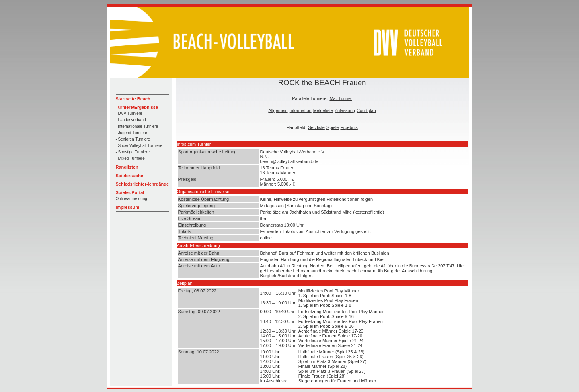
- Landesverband (131, 120)
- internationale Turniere (137, 126)
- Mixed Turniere (130, 158)
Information (301, 110)
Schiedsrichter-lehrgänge (143, 184)
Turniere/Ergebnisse (137, 107)
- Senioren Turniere (133, 139)
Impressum (128, 207)
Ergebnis (349, 127)
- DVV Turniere (129, 113)
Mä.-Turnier (341, 98)
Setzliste (316, 127)
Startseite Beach (133, 99)
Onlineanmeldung (131, 199)
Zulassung (345, 110)
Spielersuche (129, 176)
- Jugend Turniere (131, 133)
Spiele (333, 127)
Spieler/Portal (130, 192)
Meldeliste (323, 110)
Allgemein (278, 110)
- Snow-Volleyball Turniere (139, 146)
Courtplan (366, 110)
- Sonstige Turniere (133, 152)
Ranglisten (127, 167)
